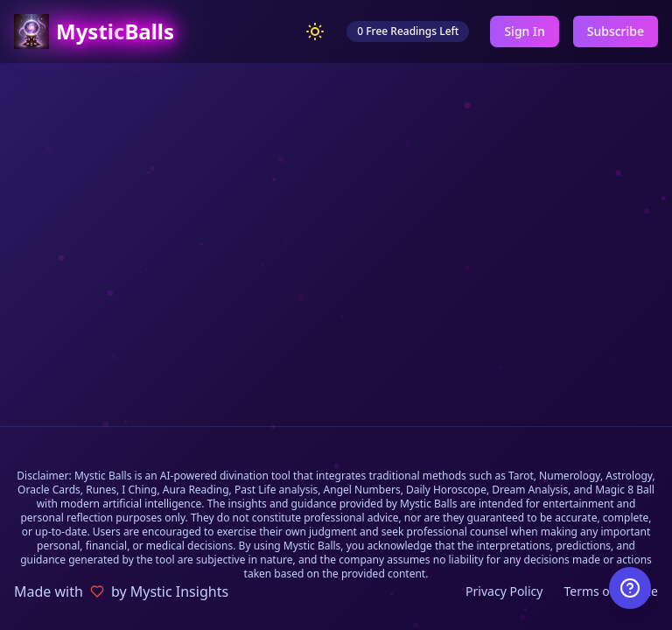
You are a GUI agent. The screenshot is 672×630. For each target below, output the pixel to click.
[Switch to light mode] (315, 31)
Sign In (524, 31)
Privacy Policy (504, 591)
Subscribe (616, 31)
